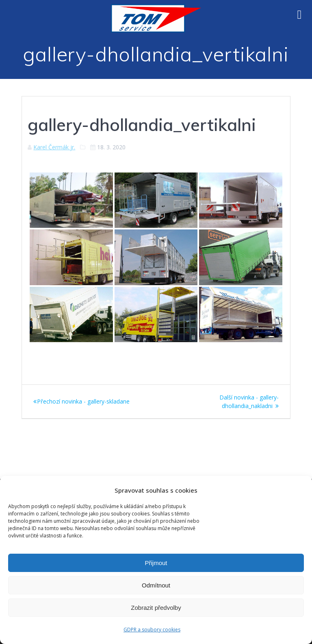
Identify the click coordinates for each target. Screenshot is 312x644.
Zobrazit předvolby (156, 608)
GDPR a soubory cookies (152, 630)
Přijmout (156, 563)
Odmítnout (156, 585)
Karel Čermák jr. (54, 147)
